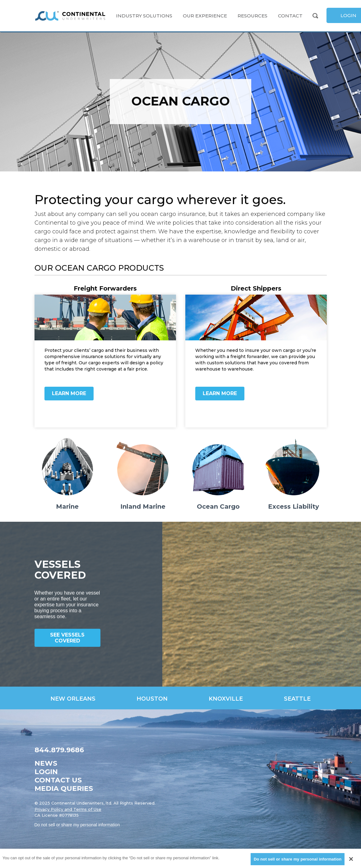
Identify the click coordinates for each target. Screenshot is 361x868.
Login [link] (46, 772)
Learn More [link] (69, 393)
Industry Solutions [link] (144, 16)
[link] (70, 16)
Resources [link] (252, 16)
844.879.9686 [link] (59, 750)
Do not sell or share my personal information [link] (77, 825)
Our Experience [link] (205, 16)
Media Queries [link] (64, 789)
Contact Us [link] (58, 780)
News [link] (46, 763)
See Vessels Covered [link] (67, 638)
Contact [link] (290, 16)
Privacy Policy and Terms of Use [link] (68, 809)
